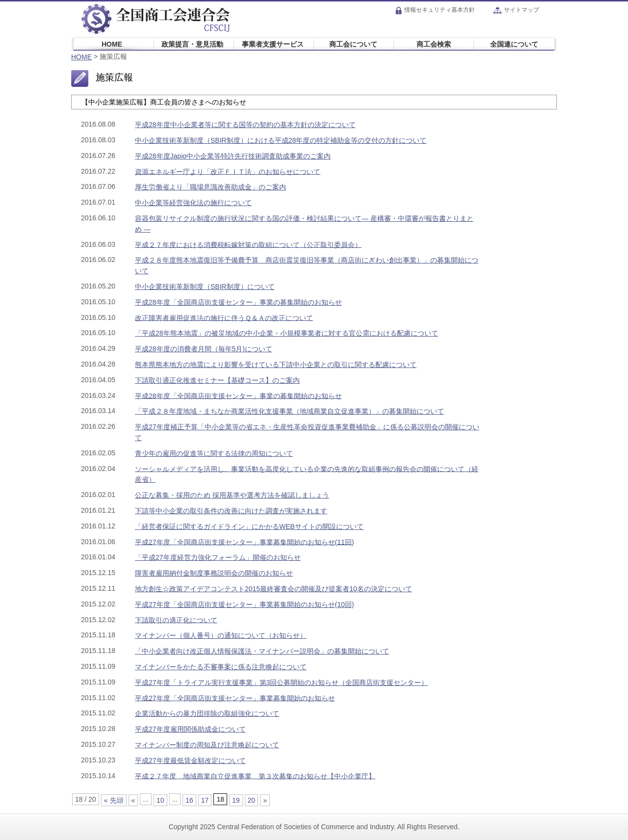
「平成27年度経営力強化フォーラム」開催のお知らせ (218, 557)
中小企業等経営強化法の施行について (193, 203)
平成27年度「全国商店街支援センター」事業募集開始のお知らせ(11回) (244, 542)
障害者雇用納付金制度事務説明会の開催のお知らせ (214, 573)
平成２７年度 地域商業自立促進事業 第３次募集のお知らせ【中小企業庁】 (255, 776)
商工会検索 (434, 44)
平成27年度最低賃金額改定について (190, 761)
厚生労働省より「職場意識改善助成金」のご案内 (210, 187)
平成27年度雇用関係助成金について (190, 729)
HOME (112, 44)
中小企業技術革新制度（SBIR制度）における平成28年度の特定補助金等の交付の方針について (281, 140)
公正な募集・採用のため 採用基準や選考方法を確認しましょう (232, 495)
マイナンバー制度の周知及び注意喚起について (207, 745)
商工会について (353, 44)
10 (160, 800)
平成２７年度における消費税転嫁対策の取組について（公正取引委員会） (248, 244)
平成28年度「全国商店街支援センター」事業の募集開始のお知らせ (238, 302)
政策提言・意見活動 (192, 44)
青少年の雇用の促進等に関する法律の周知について (214, 453)
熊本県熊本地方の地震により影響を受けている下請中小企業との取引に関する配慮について (276, 365)
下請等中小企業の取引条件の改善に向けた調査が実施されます (231, 511)
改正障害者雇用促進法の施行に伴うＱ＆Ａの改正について (224, 317)
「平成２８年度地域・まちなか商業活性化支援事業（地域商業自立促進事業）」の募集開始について (289, 411)
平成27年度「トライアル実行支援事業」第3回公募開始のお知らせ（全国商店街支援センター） (281, 682)
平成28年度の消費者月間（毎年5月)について (204, 349)
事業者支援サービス (273, 44)
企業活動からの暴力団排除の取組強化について (207, 713)
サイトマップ (516, 10)
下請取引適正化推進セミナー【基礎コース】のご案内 (217, 380)
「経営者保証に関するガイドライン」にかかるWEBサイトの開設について (249, 526)
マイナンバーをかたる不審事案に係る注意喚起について (221, 667)
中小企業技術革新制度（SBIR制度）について (205, 287)
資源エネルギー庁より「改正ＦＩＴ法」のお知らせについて (228, 171)
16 (189, 800)
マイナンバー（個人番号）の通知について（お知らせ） (221, 635)
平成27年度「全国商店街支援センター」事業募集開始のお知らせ (235, 698)
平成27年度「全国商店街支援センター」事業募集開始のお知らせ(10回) (244, 604)
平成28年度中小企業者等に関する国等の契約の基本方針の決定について (245, 125)
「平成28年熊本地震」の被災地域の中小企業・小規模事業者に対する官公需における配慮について (287, 333)
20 (252, 800)
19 (236, 800)
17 (205, 800)
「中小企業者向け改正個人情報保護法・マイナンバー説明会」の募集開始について (262, 651)
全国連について (514, 44)
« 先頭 (114, 800)
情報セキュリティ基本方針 (435, 10)
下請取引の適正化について (176, 620)
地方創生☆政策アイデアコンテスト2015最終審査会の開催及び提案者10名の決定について (274, 589)
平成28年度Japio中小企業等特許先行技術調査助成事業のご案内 (233, 156)
